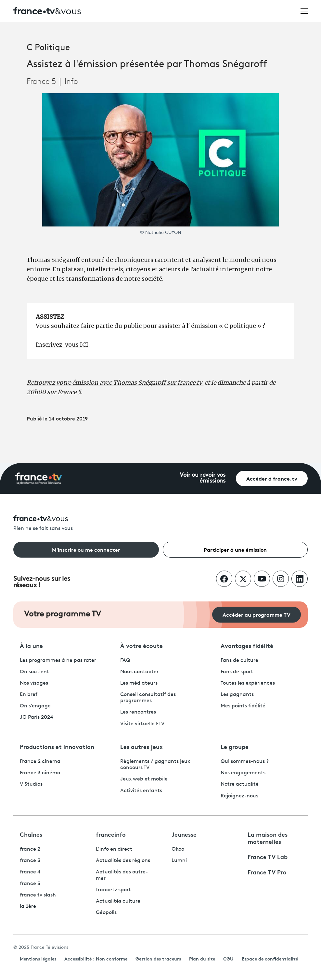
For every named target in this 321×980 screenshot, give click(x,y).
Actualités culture (118, 901)
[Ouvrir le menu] (304, 11)
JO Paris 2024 (37, 717)
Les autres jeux (141, 746)
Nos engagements (243, 773)
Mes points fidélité (243, 706)
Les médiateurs (139, 683)
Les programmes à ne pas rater (58, 661)
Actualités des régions (123, 861)
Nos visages (34, 683)
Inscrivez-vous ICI (62, 345)
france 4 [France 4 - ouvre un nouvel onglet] (30, 872)
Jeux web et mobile (144, 779)
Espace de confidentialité (270, 959)
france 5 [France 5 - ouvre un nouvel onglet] (30, 884)
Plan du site (202, 959)
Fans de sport (237, 672)
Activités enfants (141, 791)
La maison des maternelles (268, 838)
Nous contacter (139, 672)
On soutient (34, 672)
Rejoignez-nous (239, 796)
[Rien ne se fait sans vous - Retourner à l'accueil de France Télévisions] (160, 524)
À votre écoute (141, 645)
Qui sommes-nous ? (245, 762)
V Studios (31, 784)
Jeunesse (184, 834)
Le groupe (235, 746)
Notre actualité (240, 784)
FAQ (125, 661)
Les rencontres (138, 712)
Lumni (179, 861)
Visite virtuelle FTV (142, 724)
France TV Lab (268, 857)
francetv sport (113, 890)
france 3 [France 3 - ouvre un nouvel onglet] (30, 861)
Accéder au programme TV (257, 614)
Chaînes (31, 834)
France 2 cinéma (40, 762)
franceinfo (111, 834)
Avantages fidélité (247, 645)
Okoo (178, 849)
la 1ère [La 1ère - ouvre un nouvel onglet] (28, 907)
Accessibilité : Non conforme (96, 959)
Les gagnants (237, 695)
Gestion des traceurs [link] (158, 959)
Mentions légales (38, 959)
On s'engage (35, 706)
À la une (31, 645)
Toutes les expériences (248, 683)
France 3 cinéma (40, 773)
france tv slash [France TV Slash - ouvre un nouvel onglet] (38, 895)
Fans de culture (239, 661)
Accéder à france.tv (272, 478)
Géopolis (106, 913)
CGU (228, 959)
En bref (29, 695)
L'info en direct (114, 849)
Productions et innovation (57, 746)
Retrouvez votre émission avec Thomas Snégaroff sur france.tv (115, 383)
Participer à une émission (235, 549)
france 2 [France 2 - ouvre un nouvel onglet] (30, 849)
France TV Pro (267, 872)
